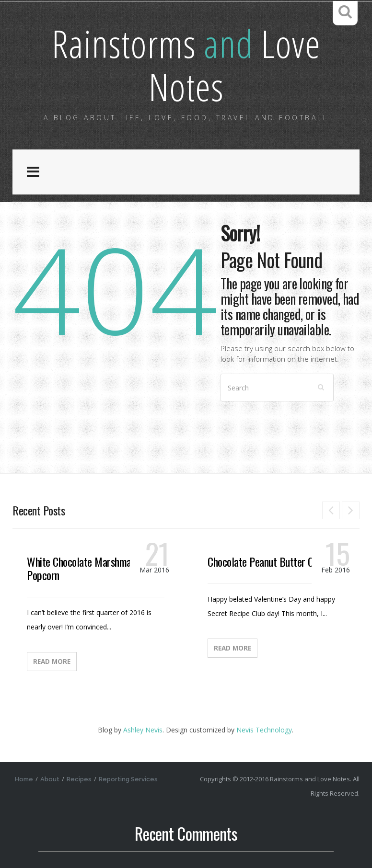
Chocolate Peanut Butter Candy (269, 561)
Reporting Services (128, 779)
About (50, 779)
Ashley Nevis (143, 730)
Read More (52, 662)
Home (24, 779)
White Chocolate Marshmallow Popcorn (87, 568)
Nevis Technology (264, 730)
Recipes (79, 779)
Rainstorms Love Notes (186, 64)
